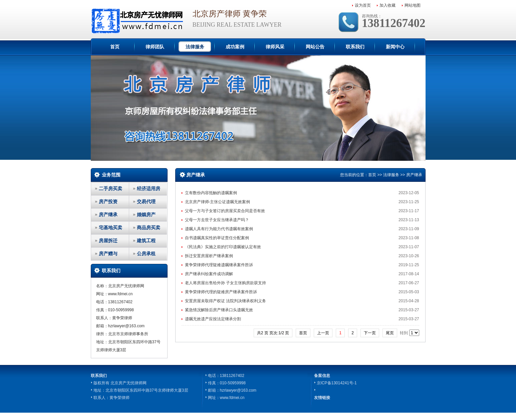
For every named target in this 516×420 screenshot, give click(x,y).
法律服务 (195, 47)
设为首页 (363, 5)
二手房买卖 (110, 188)
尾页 (390, 333)
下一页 (370, 333)
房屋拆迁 (108, 241)
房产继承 (108, 215)
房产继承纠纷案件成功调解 (209, 274)
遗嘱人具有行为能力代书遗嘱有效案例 (219, 229)
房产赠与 (108, 254)
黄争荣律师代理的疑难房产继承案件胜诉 (221, 292)
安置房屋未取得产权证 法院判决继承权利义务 (225, 301)
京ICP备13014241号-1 (337, 383)
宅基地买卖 (110, 228)
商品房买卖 (149, 228)
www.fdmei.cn (232, 398)
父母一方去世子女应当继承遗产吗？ (217, 220)
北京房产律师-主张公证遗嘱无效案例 (218, 202)
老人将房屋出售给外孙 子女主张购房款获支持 (225, 283)
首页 (115, 47)
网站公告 (315, 47)
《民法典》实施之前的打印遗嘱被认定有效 (223, 247)
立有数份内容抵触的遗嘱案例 (211, 193)
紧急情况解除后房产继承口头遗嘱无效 (219, 310)
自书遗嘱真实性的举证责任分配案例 (217, 238)
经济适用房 (149, 188)
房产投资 (108, 201)
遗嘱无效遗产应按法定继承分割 (213, 319)
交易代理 (146, 201)
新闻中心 (395, 47)
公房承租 (146, 254)
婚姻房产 (146, 215)
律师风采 (275, 47)
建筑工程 (146, 241)
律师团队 (155, 47)
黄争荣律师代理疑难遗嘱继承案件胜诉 (219, 265)
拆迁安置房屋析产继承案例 (209, 256)
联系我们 (355, 47)
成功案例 (235, 47)
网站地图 (413, 5)
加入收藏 (388, 5)
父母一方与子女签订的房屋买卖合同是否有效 (225, 211)
